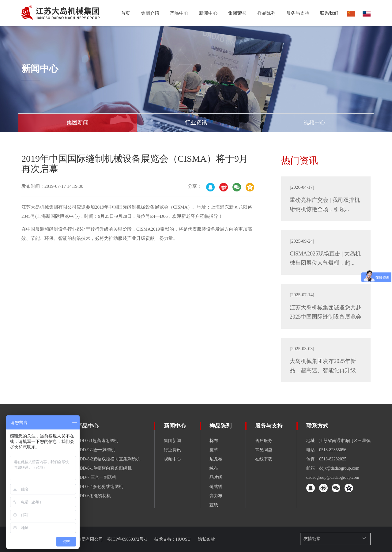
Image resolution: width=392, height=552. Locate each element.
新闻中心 (175, 426)
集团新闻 (172, 441)
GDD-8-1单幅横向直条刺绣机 (104, 468)
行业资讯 (172, 450)
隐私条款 (206, 539)
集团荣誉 (237, 13)
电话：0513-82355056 (326, 450)
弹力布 (216, 496)
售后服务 (264, 441)
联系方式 (317, 426)
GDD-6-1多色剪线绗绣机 (100, 487)
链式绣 (216, 487)
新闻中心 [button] (208, 13)
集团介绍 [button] (150, 13)
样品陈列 (221, 426)
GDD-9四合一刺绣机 (96, 450)
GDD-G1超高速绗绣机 (97, 441)
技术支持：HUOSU (173, 539)
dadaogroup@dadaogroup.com (333, 477)
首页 (126, 13)
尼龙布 (216, 459)
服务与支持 (269, 426)
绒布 (214, 468)
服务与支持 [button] (298, 13)
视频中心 (172, 459)
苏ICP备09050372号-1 (128, 539)
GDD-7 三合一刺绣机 (96, 477)
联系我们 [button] (329, 13)
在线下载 (264, 459)
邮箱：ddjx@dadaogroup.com (333, 468)
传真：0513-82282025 (326, 459)
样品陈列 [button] (266, 13)
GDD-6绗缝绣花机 (94, 496)
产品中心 (179, 13)
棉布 (214, 441)
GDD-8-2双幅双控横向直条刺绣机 (108, 459)
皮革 (214, 450)
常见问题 (264, 450)
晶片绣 (216, 477)
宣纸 (214, 505)
